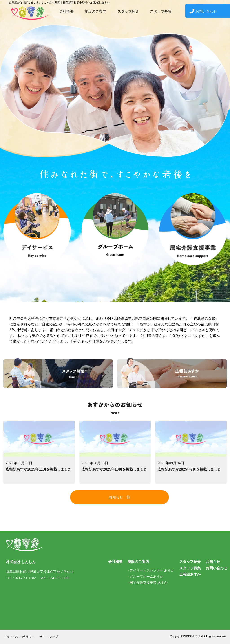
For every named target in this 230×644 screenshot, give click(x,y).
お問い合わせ (203, 11)
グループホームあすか (146, 576)
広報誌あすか (190, 574)
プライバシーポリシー (19, 637)
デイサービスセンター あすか (152, 570)
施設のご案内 (95, 11)
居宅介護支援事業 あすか (149, 582)
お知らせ (213, 562)
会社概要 (66, 11)
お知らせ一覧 (119, 497)
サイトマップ (49, 637)
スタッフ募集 (161, 11)
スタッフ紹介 (128, 11)
